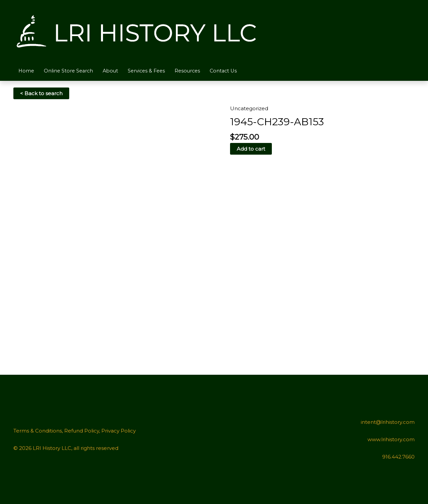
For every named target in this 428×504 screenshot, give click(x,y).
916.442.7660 (398, 457)
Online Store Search (70, 71)
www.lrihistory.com (391, 439)
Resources (194, 71)
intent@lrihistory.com (388, 422)
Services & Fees (151, 71)
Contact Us (232, 71)
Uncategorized (249, 108)
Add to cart (251, 149)
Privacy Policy (119, 431)
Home (27, 71)
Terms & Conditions (38, 431)
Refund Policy (82, 431)
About (114, 71)
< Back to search (41, 93)
